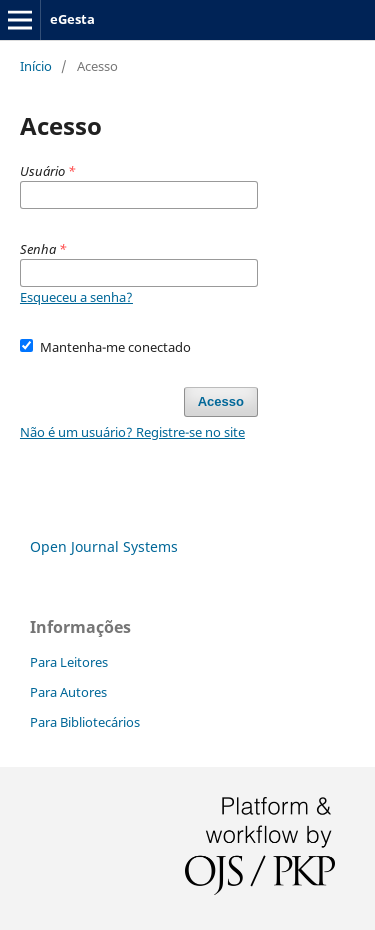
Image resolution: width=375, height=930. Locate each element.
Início (36, 66)
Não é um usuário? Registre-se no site (132, 432)
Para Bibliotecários (85, 722)
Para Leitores (69, 662)
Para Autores (68, 692)
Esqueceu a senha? (76, 297)
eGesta (72, 19)
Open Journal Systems (104, 546)
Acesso (221, 401)
